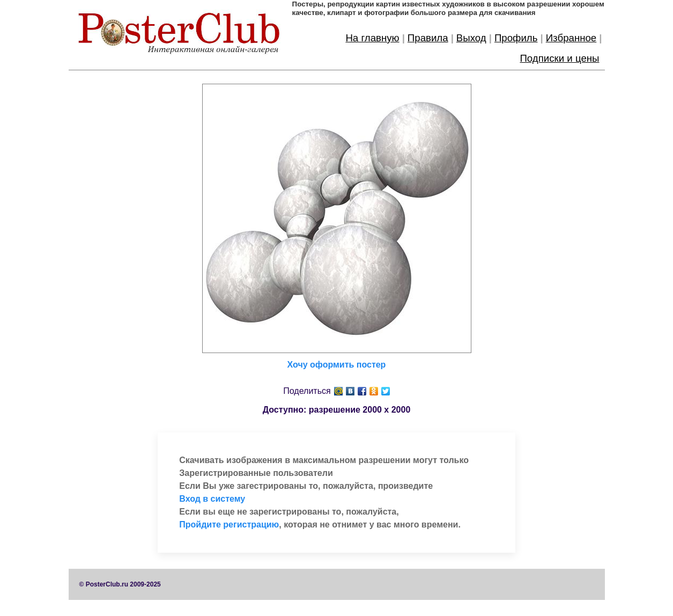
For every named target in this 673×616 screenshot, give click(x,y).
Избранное (571, 38)
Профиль (516, 38)
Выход (471, 38)
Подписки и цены (559, 58)
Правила (428, 38)
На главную (372, 38)
